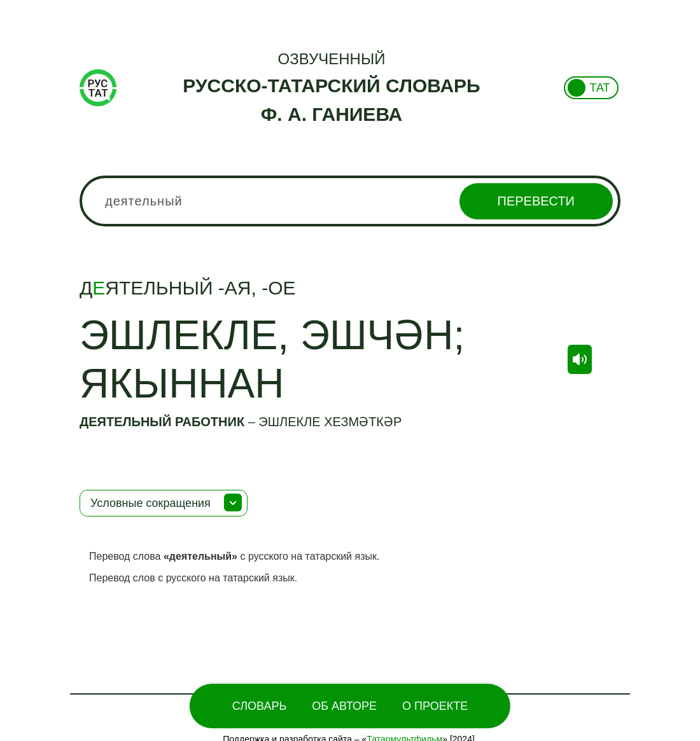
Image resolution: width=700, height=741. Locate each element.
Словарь (259, 706)
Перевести (536, 201)
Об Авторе (344, 706)
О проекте (435, 706)
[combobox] (350, 201)
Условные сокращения (150, 503)
